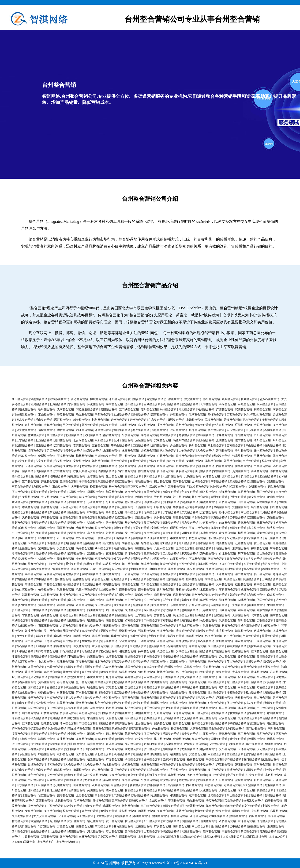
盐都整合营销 (36, 564)
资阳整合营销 (109, 409)
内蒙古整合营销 (266, 610)
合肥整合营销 (58, 600)
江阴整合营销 (246, 492)
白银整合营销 (28, 528)
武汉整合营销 (49, 595)
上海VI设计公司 (233, 837)
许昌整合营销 (103, 430)
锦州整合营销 (274, 744)
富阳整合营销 (262, 435)
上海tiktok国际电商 (23, 842)
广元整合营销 (165, 456)
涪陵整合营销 (65, 415)
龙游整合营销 (106, 518)
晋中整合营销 (127, 456)
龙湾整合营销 (160, 559)
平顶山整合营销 (199, 528)
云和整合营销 (265, 734)
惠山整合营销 (93, 543)
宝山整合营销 (47, 415)
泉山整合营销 (77, 502)
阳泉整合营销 (103, 528)
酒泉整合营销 (144, 440)
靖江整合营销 (33, 584)
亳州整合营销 (58, 554)
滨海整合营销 (146, 466)
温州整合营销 (96, 554)
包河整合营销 (63, 579)
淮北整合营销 (112, 574)
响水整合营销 (168, 451)
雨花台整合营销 (22, 487)
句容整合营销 (130, 543)
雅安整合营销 (122, 605)
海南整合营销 (114, 404)
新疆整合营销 (125, 615)
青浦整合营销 (155, 399)
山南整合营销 (246, 502)
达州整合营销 (209, 821)
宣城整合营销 (152, 404)
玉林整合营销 (262, 456)
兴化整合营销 (235, 538)
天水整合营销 (68, 507)
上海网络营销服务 (67, 842)
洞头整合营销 (200, 518)
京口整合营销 (171, 502)
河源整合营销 (79, 399)
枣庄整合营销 (20, 533)
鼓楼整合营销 (244, 584)
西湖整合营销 (20, 502)
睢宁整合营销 (254, 538)
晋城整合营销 (273, 795)
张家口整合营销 (126, 471)
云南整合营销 (219, 605)
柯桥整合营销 (103, 559)
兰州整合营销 (109, 590)
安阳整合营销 (241, 507)
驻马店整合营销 (199, 605)
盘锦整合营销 (216, 415)
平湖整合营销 (238, 497)
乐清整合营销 (106, 481)
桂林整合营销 (20, 512)
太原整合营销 (209, 590)
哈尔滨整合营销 (26, 590)
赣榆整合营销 (273, 559)
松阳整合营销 (144, 497)
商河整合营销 (227, 404)
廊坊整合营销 (65, 430)
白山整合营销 (265, 708)
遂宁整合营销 (244, 440)
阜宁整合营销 (219, 481)
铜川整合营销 (61, 569)
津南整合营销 (225, 451)
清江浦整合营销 (91, 584)
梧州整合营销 (96, 492)
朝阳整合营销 (152, 476)
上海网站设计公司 (256, 837)
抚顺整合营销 (265, 523)
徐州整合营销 (171, 404)
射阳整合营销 (133, 502)
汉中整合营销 (63, 471)
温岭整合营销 (206, 435)
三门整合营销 (30, 481)
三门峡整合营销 (129, 409)
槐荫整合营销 (246, 533)
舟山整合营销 (179, 445)
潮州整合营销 (77, 610)
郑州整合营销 (30, 595)
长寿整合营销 (209, 404)
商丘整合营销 (20, 399)
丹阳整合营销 (206, 584)
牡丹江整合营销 (223, 425)
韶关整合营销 (114, 492)
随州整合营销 (149, 409)
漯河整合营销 (63, 420)
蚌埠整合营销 (96, 512)
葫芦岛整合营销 (269, 399)
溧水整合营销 (165, 425)
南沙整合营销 (112, 435)
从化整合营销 (71, 425)
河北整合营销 (171, 610)
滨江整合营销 (125, 481)
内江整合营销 (84, 430)
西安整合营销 (127, 590)
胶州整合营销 (262, 765)
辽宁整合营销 (144, 615)
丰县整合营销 (52, 584)
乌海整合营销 (84, 548)
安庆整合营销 (235, 430)
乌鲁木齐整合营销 (87, 590)
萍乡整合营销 (39, 554)
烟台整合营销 (133, 492)
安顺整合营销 (160, 528)
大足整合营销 (133, 610)
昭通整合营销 (179, 528)
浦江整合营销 (125, 518)
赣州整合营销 (20, 476)
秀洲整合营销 (141, 559)
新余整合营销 (77, 512)
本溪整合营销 (30, 507)
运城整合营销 (47, 430)
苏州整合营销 (206, 574)
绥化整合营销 (28, 409)
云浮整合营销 (209, 610)
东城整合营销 (257, 595)
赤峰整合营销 (84, 528)
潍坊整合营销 (278, 471)
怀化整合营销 (96, 404)
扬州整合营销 (197, 445)
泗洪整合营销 (39, 502)
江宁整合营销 (25, 440)
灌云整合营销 (39, 523)
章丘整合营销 (251, 461)
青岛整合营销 (71, 574)
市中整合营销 (44, 579)
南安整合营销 (274, 801)
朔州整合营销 (103, 548)
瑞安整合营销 (257, 497)
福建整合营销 (77, 476)
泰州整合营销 (136, 399)
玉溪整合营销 (184, 548)
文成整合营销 (122, 415)
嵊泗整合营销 (47, 538)
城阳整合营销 (230, 476)
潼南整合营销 (211, 832)
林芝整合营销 (209, 523)
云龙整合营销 (20, 523)
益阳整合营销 (25, 445)
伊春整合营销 (244, 466)
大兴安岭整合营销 (45, 816)
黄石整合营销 (252, 569)
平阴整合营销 (103, 415)
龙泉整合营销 (187, 435)
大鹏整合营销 (52, 425)
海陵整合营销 (276, 518)
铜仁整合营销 (276, 487)
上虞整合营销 (103, 538)
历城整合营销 (106, 497)
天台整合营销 (162, 497)
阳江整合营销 (227, 600)
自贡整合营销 (141, 528)
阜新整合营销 (103, 440)
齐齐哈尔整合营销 (230, 564)
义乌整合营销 (52, 466)
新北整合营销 (112, 543)
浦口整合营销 (206, 466)
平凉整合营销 (65, 456)
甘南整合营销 (96, 600)
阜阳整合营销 (58, 533)
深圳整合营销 (52, 574)
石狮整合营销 (273, 430)
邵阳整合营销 (278, 507)
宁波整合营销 (149, 574)
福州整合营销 (100, 461)
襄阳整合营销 (259, 507)
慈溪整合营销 (179, 559)
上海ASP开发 (212, 837)
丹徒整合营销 (133, 523)
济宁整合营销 (25, 461)
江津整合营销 (174, 399)
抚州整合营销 (216, 430)
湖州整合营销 (133, 512)
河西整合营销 (187, 564)
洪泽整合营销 (259, 672)
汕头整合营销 (276, 528)
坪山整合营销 (254, 445)
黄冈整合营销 (122, 430)
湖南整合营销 (39, 399)
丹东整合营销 (117, 487)
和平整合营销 (262, 584)
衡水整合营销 (25, 420)
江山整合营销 (65, 538)
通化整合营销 (246, 523)
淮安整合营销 (270, 420)
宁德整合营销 (190, 492)
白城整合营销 (262, 466)
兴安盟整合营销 (26, 430)
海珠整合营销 (209, 554)
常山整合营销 (181, 497)
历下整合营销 (246, 554)
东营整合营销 (58, 512)
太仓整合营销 (187, 451)
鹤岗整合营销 (227, 523)
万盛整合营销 (141, 605)
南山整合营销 (249, 512)
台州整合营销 (262, 780)
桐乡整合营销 (71, 466)
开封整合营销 (233, 569)
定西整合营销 (235, 415)
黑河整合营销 (197, 415)
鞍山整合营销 (262, 543)
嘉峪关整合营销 (40, 569)
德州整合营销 (133, 404)
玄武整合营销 (168, 564)
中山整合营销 (276, 605)
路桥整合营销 (28, 559)
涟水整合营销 (58, 523)
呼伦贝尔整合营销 (84, 471)
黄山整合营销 (190, 600)
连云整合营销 (273, 538)
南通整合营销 (138, 461)
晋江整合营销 (232, 420)
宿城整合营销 (262, 631)
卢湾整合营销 (157, 461)
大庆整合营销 (79, 487)
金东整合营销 (84, 559)
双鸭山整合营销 (266, 502)
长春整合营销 (47, 590)
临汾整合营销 (206, 440)
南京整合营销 (276, 595)
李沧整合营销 (87, 497)
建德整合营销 (141, 415)
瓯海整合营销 (160, 538)
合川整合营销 (133, 600)
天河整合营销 (268, 512)
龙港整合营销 (90, 466)
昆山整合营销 (114, 476)
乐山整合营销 (44, 420)
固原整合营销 (65, 528)
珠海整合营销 (278, 548)
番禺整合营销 (273, 445)
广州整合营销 (125, 595)
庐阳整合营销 (49, 518)
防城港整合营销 (59, 399)
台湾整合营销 (203, 425)
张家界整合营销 (242, 456)
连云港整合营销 (26, 415)
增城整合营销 (84, 415)
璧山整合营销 (190, 610)
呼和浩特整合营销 (187, 590)
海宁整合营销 (87, 481)
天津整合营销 (39, 600)
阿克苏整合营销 (137, 487)
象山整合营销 (276, 497)
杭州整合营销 (219, 595)
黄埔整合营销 (211, 476)
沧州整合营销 (225, 440)
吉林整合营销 (162, 615)
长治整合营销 (144, 507)
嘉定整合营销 (190, 404)
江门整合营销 (63, 445)
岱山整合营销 (47, 559)
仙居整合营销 (87, 518)
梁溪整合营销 (168, 584)
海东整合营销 (79, 569)
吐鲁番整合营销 (269, 667)
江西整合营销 (141, 445)
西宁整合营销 (146, 590)
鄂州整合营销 (58, 492)
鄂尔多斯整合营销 (198, 487)
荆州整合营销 (273, 770)
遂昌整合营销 (68, 518)
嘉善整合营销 (141, 538)
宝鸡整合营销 (47, 548)
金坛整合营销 (187, 584)
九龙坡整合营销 (29, 497)
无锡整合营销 (152, 512)
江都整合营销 (55, 543)
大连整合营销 (271, 564)
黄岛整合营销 (227, 533)
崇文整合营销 (190, 512)
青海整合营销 (68, 615)
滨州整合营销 (244, 409)
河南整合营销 (84, 605)
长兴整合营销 (122, 559)
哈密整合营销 (265, 687)
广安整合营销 (238, 605)
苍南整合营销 (127, 425)
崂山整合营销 (262, 698)
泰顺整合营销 (246, 404)
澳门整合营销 (63, 440)
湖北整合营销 (246, 600)
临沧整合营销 (184, 456)
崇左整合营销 (33, 574)
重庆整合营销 (176, 569)
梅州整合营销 (206, 409)
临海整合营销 (93, 451)
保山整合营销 (222, 507)
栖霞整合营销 (209, 502)
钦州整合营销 (119, 420)
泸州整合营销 (258, 487)
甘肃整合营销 (106, 615)
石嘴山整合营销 (100, 569)
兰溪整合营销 (68, 481)
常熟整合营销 (190, 502)
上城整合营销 (270, 579)
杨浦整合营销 (265, 790)
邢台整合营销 (162, 507)
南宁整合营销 (106, 595)
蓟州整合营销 (184, 425)
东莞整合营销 (179, 605)
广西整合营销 (225, 409)
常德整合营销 (222, 471)
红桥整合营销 (227, 502)
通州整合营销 (74, 564)
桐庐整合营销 (265, 404)
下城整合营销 (197, 559)
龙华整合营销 (195, 461)
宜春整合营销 (100, 445)
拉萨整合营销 (271, 626)
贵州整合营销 (20, 610)
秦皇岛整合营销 (123, 548)
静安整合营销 (133, 476)
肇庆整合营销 (273, 754)
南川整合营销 (257, 605)
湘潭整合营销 (241, 548)
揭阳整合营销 (152, 610)
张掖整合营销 (44, 471)
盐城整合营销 (36, 435)
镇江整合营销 (114, 554)
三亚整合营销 (262, 641)
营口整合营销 (28, 456)
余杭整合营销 (149, 451)
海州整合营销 (71, 584)
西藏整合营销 (203, 615)
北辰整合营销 (44, 440)
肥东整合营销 (125, 497)
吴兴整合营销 (162, 518)
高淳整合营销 (160, 415)
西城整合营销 (187, 574)
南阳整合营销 (211, 399)
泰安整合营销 (82, 445)
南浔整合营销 (219, 497)
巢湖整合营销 (168, 435)
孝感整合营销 (222, 456)
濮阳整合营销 (262, 440)
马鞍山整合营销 (120, 445)
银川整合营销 (165, 590)
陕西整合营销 (87, 615)
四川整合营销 (96, 610)
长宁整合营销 (171, 512)
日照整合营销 (176, 420)
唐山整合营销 (158, 569)
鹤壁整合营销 (39, 492)
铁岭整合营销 (47, 409)
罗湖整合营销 (190, 554)
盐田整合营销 (190, 533)
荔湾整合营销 (209, 533)
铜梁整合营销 (246, 610)
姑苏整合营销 (149, 543)
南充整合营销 (77, 600)
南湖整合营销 (213, 579)
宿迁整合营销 (171, 600)
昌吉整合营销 (49, 507)
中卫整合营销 (106, 507)
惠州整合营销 (138, 420)
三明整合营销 (130, 574)
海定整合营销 (152, 533)
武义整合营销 (84, 538)
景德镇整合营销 (91, 574)
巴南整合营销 (235, 445)
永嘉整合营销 (130, 451)
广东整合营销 (157, 420)
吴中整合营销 (225, 584)
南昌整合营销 (162, 595)
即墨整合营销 (232, 461)
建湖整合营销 (77, 523)
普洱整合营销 (165, 471)
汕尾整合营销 (39, 404)
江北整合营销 (171, 554)
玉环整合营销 (33, 466)
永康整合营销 (225, 435)
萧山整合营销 (109, 466)
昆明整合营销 (265, 620)
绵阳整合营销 (144, 548)
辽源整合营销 (244, 543)
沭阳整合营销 (216, 538)
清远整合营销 (65, 605)
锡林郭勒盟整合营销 (258, 415)
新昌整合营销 (144, 518)
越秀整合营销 (270, 636)
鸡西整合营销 (225, 543)
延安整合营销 (176, 487)
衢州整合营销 (119, 461)
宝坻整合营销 (271, 806)
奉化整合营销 (179, 538)
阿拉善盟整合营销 (87, 409)
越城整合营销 (176, 579)
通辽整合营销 (125, 507)
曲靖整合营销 (214, 569)
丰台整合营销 (268, 718)
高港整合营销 (58, 502)
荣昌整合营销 (58, 610)
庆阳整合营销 (262, 425)
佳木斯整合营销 (264, 451)
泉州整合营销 (200, 595)
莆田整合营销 (58, 476)
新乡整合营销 (184, 471)
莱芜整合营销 (149, 435)
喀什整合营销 (25, 471)
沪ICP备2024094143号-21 (187, 863)
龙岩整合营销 (77, 533)
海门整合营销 (74, 543)
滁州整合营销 (39, 476)
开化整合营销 (49, 481)
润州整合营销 (276, 481)
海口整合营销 (87, 595)
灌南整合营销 (181, 481)
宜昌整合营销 (219, 528)
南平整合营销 (77, 554)
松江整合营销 (152, 600)
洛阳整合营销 (203, 548)
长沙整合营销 (68, 595)
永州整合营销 (168, 409)
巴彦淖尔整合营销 (106, 456)
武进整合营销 (112, 564)
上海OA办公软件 (192, 837)
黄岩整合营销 (100, 579)
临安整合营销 (146, 425)
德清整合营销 (195, 579)
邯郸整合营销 (122, 528)
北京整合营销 (20, 600)
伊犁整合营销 (47, 456)
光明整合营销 (93, 435)
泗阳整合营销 (257, 518)
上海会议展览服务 (168, 837)
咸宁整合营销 (82, 420)
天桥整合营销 (30, 518)
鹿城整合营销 (232, 579)
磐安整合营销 (200, 497)
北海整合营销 (58, 404)
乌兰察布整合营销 (184, 440)
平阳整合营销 (244, 435)
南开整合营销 (187, 543)
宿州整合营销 (181, 595)
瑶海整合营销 (265, 533)
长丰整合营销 (270, 461)
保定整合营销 (239, 487)
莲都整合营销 (82, 579)
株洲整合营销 (271, 569)
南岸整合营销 (171, 533)
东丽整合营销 (42, 487)
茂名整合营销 (179, 430)
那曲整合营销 (61, 487)
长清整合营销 (249, 476)
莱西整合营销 (90, 425)
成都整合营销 (249, 590)
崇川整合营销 (149, 584)
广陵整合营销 (55, 564)
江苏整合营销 (209, 512)
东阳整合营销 (112, 451)
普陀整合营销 (265, 492)
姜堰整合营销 (144, 481)
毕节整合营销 (203, 507)
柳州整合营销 (259, 548)
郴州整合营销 (100, 420)
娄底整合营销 (141, 430)
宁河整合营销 (77, 404)
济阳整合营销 (36, 451)
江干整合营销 (238, 518)
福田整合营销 (262, 574)
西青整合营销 (225, 466)
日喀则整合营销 (207, 564)
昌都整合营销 (206, 543)
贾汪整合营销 (127, 466)
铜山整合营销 (162, 481)
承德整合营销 (146, 456)
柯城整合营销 (138, 579)
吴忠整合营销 (65, 548)
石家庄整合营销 (229, 590)
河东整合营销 (190, 523)
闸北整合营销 (216, 445)
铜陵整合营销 (262, 409)
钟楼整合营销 (152, 502)
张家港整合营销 (186, 466)
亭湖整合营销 (112, 584)
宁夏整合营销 (30, 615)
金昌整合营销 (28, 548)
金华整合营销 (96, 476)
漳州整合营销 (114, 512)
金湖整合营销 (200, 481)
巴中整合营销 (39, 610)
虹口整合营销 (55, 435)
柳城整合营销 (98, 399)
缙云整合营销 (265, 677)
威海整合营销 (197, 430)
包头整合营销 (120, 569)
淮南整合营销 (171, 492)
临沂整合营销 (209, 600)
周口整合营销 (103, 605)
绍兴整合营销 (209, 492)
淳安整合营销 (193, 399)
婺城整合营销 (157, 579)
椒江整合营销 (28, 538)
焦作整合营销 (203, 456)
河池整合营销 (187, 409)
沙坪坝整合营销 (229, 512)
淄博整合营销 (20, 554)
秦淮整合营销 (171, 523)
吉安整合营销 (44, 461)
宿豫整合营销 (216, 559)
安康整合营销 (162, 440)
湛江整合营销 (259, 471)
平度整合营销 (130, 435)
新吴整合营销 (238, 481)
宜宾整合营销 (230, 399)
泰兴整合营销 (235, 559)
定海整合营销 (119, 579)
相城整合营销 (149, 564)
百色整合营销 (160, 430)
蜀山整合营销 (265, 554)
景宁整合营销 (74, 451)
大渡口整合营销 (172, 476)
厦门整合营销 (160, 445)
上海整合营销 (225, 574)
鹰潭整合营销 (152, 492)
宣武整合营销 (152, 554)
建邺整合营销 (168, 543)
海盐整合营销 (181, 518)
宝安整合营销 (49, 497)
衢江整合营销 (65, 559)
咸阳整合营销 (47, 528)
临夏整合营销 (249, 399)
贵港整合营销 (44, 445)
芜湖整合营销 (213, 420)
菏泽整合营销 (47, 605)
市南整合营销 (25, 579)
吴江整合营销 (152, 523)
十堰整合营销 (222, 548)
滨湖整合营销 (93, 564)
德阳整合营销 (146, 471)
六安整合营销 (63, 461)
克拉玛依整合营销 (259, 646)
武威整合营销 (158, 487)
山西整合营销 (227, 610)
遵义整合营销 (195, 569)
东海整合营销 (96, 502)
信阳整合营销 (265, 600)
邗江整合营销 (130, 584)
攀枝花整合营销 (183, 507)
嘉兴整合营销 (96, 533)
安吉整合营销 (122, 538)
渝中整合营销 (244, 574)
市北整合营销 (227, 554)
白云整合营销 (68, 497)
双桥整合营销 (28, 605)
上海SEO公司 (277, 837)
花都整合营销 (213, 461)
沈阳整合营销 (65, 590)
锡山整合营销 (96, 523)
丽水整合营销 (251, 420)
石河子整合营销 (123, 440)
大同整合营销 (139, 569)
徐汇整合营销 (133, 533)
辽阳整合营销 (244, 425)
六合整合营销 (206, 451)
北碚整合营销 (74, 435)
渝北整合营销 (176, 461)
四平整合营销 (252, 564)
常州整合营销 (114, 533)
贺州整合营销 (241, 471)
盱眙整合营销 (114, 502)
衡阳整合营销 (238, 528)
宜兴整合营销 (165, 466)
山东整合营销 (254, 430)
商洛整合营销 (273, 785)
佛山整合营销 (39, 512)
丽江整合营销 (20, 492)
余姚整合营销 (251, 579)
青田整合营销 (265, 656)
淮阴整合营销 (259, 651)
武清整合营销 (114, 600)
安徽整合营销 (82, 461)
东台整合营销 (274, 775)
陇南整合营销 (65, 409)
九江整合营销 (39, 533)
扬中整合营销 (130, 564)
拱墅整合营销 (197, 538)
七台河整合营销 (83, 440)
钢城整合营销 (109, 425)
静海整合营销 (179, 415)
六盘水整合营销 (164, 548)
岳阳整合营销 (77, 492)
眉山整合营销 (114, 610)
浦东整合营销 (168, 574)
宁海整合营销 (219, 518)
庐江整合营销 (55, 451)
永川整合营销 (33, 425)
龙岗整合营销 (193, 476)
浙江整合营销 (227, 492)
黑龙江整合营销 (183, 615)
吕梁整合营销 (106, 471)
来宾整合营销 (257, 528)
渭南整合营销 (87, 507)
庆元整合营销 (265, 749)
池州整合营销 (117, 399)
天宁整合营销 (114, 523)
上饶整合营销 (195, 420)
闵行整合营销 (133, 554)
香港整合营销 (244, 451)
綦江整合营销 (49, 615)
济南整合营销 (144, 595)
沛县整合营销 (254, 559)
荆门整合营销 (203, 471)
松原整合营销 (98, 487)
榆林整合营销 (84, 456)
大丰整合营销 (36, 543)
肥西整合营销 (268, 476)
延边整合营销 (271, 759)
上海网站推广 (45, 842)
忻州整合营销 (220, 487)
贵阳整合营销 (268, 590)
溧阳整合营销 (257, 481)
